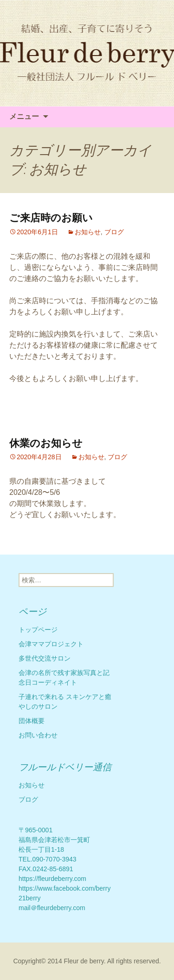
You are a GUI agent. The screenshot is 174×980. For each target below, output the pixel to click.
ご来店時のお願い (51, 218)
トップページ (38, 630)
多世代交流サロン (45, 658)
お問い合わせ (38, 735)
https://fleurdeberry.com (52, 879)
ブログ (114, 232)
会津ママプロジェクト (51, 644)
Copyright (27, 961)
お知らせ (88, 232)
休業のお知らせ (46, 443)
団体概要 (32, 721)
